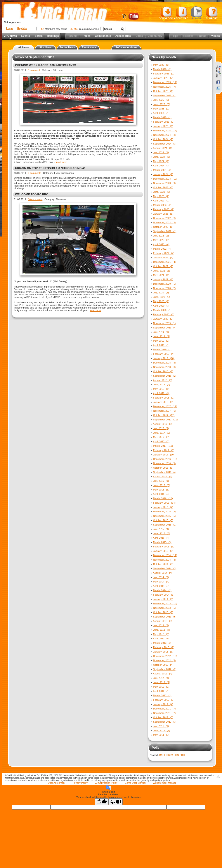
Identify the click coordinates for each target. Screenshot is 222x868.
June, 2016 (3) (162, 485)
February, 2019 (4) (164, 354)
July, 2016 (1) (161, 481)
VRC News (10, 36)
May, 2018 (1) (161, 389)
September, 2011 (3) (165, 722)
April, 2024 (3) (161, 166)
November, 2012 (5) (164, 660)
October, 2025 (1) (163, 91)
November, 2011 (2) (164, 713)
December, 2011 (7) (164, 709)
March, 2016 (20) (163, 498)
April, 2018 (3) (161, 393)
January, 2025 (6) (163, 126)
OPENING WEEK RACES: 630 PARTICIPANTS (46, 65)
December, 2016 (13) (165, 459)
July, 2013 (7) (161, 625)
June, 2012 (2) (162, 682)
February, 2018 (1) (164, 398)
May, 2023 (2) (161, 196)
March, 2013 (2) (162, 643)
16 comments (35, 199)
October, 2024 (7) (163, 139)
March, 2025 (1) (162, 117)
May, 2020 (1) (161, 301)
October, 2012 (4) (163, 665)
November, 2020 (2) (164, 288)
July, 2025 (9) (161, 100)
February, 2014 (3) (164, 595)
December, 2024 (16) (165, 131)
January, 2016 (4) (163, 507)
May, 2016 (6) (161, 490)
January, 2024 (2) (163, 174)
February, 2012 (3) (164, 700)
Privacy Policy (80, 783)
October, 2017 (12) (164, 415)
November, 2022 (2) (164, 222)
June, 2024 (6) (162, 157)
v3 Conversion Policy (106, 783)
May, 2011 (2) (161, 735)
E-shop (197, 13)
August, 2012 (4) (162, 674)
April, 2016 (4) (161, 494)
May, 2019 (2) (161, 341)
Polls (156, 747)
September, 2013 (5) (165, 617)
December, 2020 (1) (164, 284)
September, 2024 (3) (165, 144)
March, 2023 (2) (162, 205)
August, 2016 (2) (162, 476)
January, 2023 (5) (163, 214)
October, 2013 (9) (163, 612)
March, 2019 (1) (162, 349)
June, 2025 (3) (162, 104)
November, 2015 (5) (164, 516)
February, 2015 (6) (164, 547)
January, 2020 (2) (163, 319)
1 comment (34, 70)
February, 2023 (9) (164, 209)
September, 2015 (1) (165, 525)
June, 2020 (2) (162, 297)
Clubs (139, 36)
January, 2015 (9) (163, 551)
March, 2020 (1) (162, 310)
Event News (89, 48)
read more (62, 162)
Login (9, 28)
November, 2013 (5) (164, 608)
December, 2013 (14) (165, 603)
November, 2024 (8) (164, 135)
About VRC (181, 13)
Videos (215, 36)
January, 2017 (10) (164, 455)
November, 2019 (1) (164, 323)
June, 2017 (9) (162, 433)
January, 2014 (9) (163, 599)
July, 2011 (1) (161, 726)
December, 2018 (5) (164, 363)
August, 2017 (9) (162, 424)
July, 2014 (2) (161, 577)
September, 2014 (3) (165, 568)
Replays (188, 36)
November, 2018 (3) (164, 367)
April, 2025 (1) (161, 113)
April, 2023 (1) (161, 201)
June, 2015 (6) (162, 533)
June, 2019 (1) (162, 336)
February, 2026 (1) (164, 74)
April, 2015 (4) (161, 538)
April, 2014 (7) (161, 586)
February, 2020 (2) (164, 314)
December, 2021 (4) (164, 262)
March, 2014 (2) (162, 590)
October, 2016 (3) (163, 468)
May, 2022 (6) (161, 240)
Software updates (126, 48)
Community (155, 36)
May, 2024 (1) (161, 161)
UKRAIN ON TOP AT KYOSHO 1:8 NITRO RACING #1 (50, 168)
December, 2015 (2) (164, 512)
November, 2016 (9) (164, 463)
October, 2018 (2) (163, 371)
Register (22, 28)
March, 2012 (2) (162, 695)
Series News (67, 48)
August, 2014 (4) (162, 573)
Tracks (86, 36)
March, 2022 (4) (162, 249)
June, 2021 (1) (162, 271)
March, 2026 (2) (162, 69)
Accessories (123, 36)
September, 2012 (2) (165, 669)
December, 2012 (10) (165, 656)
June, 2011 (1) (162, 730)
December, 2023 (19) (165, 179)
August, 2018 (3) (162, 380)
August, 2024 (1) (162, 148)
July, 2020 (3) (161, 293)
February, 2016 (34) (164, 503)
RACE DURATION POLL (172, 755)
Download (166, 13)
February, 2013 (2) (164, 647)
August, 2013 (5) (162, 621)
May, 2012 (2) (161, 687)
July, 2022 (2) (161, 236)
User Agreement (56, 783)
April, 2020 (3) (161, 306)
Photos (202, 36)
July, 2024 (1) (161, 152)
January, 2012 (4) (163, 704)
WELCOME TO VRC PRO (32, 194)
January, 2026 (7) (163, 78)
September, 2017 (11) (166, 420)
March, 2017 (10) (163, 446)
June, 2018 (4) (162, 385)
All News (24, 48)
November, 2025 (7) (164, 87)
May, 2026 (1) (161, 65)
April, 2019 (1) (161, 345)
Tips (175, 36)
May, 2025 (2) (161, 109)
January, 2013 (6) (163, 652)
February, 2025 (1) (164, 122)
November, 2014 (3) (164, 560)
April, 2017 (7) (161, 441)
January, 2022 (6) (163, 258)
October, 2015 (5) (163, 520)
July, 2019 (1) (161, 332)
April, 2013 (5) (161, 639)
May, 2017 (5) (161, 437)
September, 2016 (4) (165, 472)
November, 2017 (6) (164, 411)
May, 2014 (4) (161, 582)
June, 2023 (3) (162, 192)
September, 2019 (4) (165, 328)
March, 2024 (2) (162, 170)
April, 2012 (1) (161, 691)
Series (39, 36)
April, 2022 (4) (161, 244)
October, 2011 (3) (163, 717)
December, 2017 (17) (165, 406)
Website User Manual (164, 783)
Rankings (53, 36)
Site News (46, 48)
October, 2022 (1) (163, 227)
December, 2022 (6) (164, 218)
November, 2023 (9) (164, 183)
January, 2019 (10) (164, 358)
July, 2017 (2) (161, 428)
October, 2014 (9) (163, 564)
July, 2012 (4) (161, 678)
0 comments (35, 173)
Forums (73, 36)
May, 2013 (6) (161, 634)
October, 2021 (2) (163, 266)
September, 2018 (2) (165, 376)
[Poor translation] (116, 802)
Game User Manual (135, 783)
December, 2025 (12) (165, 82)
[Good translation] (102, 802)
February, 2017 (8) (164, 450)
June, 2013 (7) (162, 630)
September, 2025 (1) (165, 95)
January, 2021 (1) (163, 279)
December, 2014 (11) (165, 555)
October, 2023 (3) (163, 187)
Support (212, 13)
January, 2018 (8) (163, 402)
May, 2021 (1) (161, 275)
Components (103, 36)
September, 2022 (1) (165, 231)
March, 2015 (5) (162, 542)
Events (25, 36)
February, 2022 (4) (164, 253)
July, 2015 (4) (161, 529)
